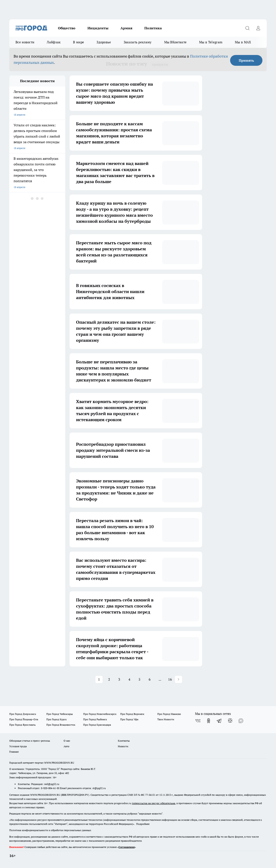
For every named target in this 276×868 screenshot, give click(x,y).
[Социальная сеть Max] (241, 721)
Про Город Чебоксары (60, 714)
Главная (14, 752)
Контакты (124, 741)
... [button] (160, 679)
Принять (246, 60)
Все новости (25, 42)
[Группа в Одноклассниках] (209, 721)
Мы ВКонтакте (175, 42)
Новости (123, 746)
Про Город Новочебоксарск (100, 714)
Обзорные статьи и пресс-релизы (30, 741)
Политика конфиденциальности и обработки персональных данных (50, 830)
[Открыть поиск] (247, 28)
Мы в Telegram (211, 42)
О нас (67, 741)
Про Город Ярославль (22, 725)
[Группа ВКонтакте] (198, 721)
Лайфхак (54, 42)
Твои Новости (166, 719)
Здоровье (104, 42)
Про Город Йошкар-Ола (24, 719)
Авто (66, 746)
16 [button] (170, 679)
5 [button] (140, 679)
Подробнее (143, 824)
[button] (179, 679)
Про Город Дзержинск (23, 714)
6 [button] (150, 679)
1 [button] (99, 679)
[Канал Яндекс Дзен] (230, 721)
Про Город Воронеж (132, 714)
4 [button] (129, 679)
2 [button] (109, 679)
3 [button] (119, 679)
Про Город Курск (56, 719)
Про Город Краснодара (97, 725)
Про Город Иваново (169, 714)
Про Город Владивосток (61, 725)
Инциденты (98, 28)
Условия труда (18, 746)
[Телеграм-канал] (219, 721)
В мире (79, 42)
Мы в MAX (243, 42)
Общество (67, 28)
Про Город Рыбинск (95, 719)
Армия (126, 28)
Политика (153, 28)
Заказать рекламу (138, 42)
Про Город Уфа (129, 719)
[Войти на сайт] (258, 28)
